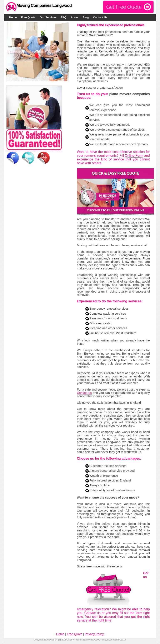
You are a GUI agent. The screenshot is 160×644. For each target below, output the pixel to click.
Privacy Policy (94, 634)
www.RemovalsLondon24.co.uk (110, 640)
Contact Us (100, 17)
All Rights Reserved (83, 640)
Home (13, 17)
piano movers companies (129, 94)
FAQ (64, 17)
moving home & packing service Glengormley (113, 253)
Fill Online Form (131, 156)
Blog (86, 17)
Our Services (48, 17)
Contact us (84, 393)
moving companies (130, 236)
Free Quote (28, 17)
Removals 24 (51, 640)
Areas (75, 17)
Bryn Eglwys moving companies (99, 354)
